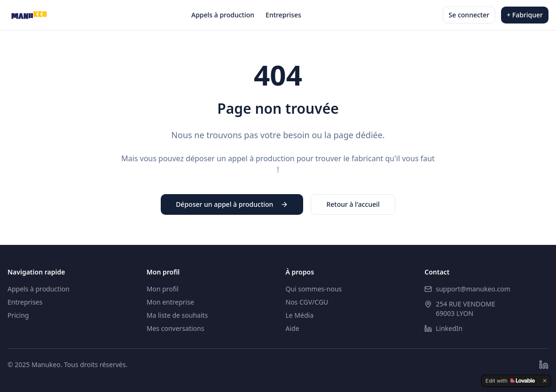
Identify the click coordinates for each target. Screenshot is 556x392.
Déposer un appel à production (232, 204)
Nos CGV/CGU (307, 302)
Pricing (18, 315)
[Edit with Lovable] (510, 381)
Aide (293, 328)
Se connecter (469, 15)
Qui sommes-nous (314, 289)
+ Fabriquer (525, 15)
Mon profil (163, 289)
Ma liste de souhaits (177, 315)
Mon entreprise (170, 302)
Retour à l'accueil (353, 204)
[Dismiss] (545, 381)
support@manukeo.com (473, 289)
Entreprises (283, 15)
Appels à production (223, 15)
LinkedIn (449, 328)
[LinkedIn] (544, 365)
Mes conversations (176, 328)
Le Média (300, 315)
